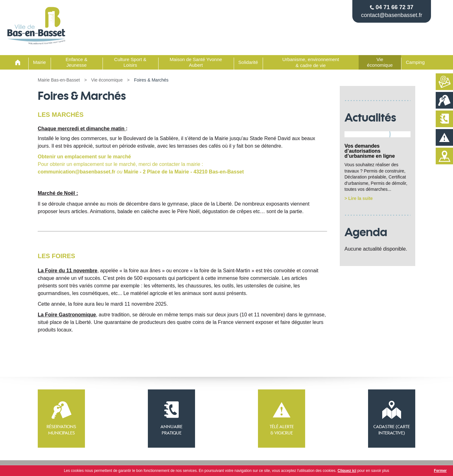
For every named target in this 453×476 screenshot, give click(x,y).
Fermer (440, 471)
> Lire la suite (359, 198)
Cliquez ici (347, 471)
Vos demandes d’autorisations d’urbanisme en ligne (370, 151)
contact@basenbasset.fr (392, 15)
